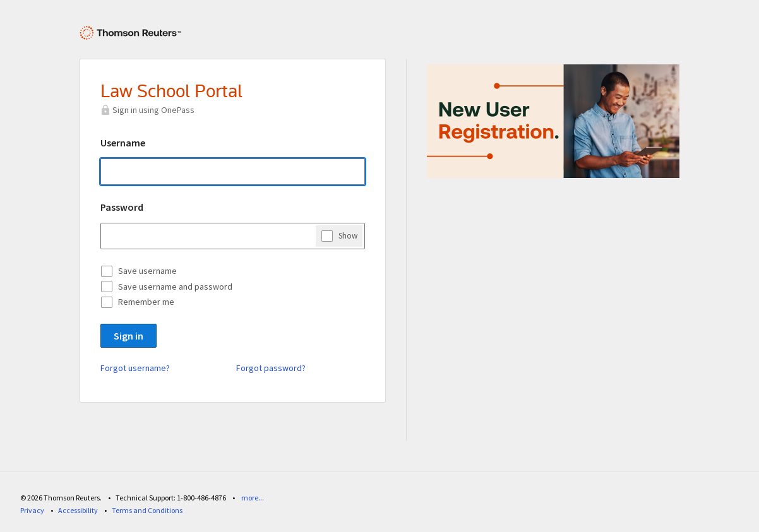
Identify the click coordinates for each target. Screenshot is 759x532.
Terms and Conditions (147, 510)
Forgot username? (135, 368)
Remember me (146, 302)
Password (122, 207)
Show (348, 235)
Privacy (32, 510)
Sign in (128, 336)
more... (253, 498)
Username (123, 143)
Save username (147, 271)
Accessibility (78, 510)
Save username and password (175, 287)
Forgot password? (271, 368)
